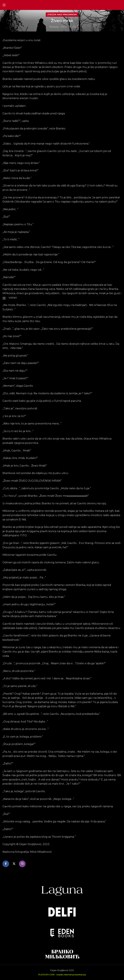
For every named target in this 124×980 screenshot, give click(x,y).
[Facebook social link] (6, 864)
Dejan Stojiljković (59, 970)
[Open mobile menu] (4, 5)
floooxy (54, 27)
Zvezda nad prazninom (62, 15)
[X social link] (14, 864)
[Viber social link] (22, 864)
